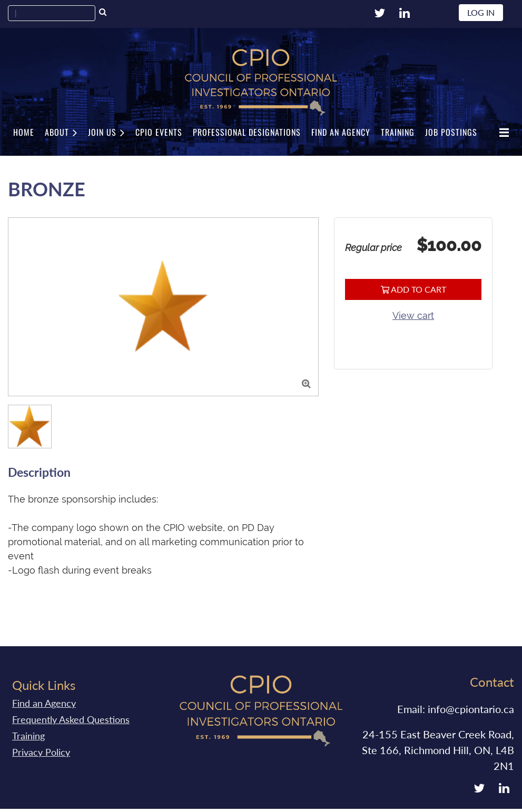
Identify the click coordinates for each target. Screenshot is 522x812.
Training (28, 736)
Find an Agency (44, 703)
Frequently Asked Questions (71, 719)
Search (103, 13)
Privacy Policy (41, 752)
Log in (481, 12)
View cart (413, 315)
